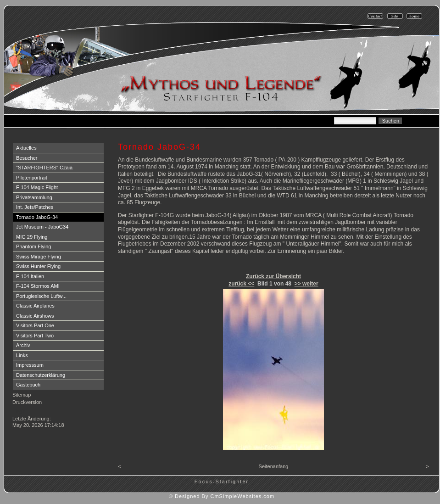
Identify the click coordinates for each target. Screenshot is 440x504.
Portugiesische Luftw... (41, 296)
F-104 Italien (30, 276)
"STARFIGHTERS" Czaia (44, 168)
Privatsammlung (34, 197)
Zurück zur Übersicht (273, 276)
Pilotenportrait (32, 178)
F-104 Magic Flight (37, 187)
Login (19, 411)
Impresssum (30, 365)
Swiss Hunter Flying (38, 266)
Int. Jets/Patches (35, 207)
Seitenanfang (274, 466)
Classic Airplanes (35, 306)
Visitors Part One (35, 325)
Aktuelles (26, 148)
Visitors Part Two (35, 336)
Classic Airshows (35, 316)
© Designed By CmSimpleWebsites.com (222, 496)
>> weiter (306, 284)
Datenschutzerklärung (41, 375)
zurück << (241, 284)
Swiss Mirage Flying (39, 257)
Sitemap (22, 395)
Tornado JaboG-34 (37, 217)
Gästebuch (28, 385)
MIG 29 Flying (32, 237)
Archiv (23, 345)
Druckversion (27, 402)
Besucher (27, 158)
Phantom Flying (33, 246)
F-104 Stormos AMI (38, 286)
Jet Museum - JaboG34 (42, 227)
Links (22, 355)
